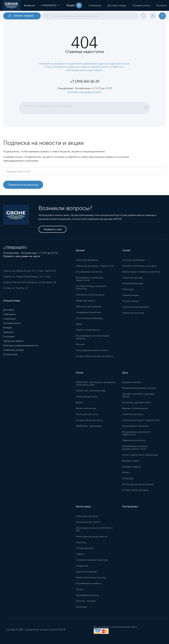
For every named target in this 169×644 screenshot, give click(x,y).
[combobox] (90, 16)
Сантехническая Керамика (89, 318)
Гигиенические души (133, 283)
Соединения (82, 566)
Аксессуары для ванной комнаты (92, 350)
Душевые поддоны (131, 467)
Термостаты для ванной (88, 330)
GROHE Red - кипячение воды (91, 391)
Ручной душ (128, 478)
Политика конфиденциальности (21, 345)
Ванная (80, 250)
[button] (48, 5)
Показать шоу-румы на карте (84, 92)
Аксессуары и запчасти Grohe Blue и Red (94, 529)
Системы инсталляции (133, 260)
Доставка (9, 310)
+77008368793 (15, 248)
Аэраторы (81, 542)
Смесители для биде (133, 278)
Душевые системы (132, 382)
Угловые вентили (84, 548)
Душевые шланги (131, 461)
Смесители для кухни (87, 397)
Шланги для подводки (87, 572)
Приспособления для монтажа (91, 578)
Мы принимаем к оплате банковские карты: (116, 627)
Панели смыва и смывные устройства (141, 272)
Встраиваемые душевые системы (139, 388)
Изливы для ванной (85, 301)
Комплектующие (130, 295)
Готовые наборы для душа (135, 490)
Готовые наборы (130, 301)
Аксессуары (128, 289)
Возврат (8, 328)
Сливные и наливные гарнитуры (92, 560)
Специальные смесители (88, 312)
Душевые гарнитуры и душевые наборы (138, 395)
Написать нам (53, 229)
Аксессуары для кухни (87, 414)
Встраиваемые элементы (89, 583)
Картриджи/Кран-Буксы (87, 595)
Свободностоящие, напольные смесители (91, 287)
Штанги (126, 472)
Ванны (79, 324)
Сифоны (80, 554)
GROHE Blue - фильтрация (89, 426)
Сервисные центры (14, 350)
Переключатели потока (134, 440)
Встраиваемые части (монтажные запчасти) (93, 337)
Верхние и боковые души (135, 408)
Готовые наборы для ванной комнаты (94, 356)
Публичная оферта (13, 341)
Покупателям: (12, 301)
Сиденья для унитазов (133, 313)
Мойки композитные (86, 408)
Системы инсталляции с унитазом (139, 266)
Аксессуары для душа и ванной (138, 484)
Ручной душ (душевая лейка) (136, 402)
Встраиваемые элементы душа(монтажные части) (135, 448)
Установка (9, 336)
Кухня (79, 373)
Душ (125, 373)
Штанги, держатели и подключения (140, 455)
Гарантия (8, 332)
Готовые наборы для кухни (89, 420)
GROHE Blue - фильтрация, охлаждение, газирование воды (96, 384)
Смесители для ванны (87, 260)
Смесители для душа (133, 414)
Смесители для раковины (89, 306)
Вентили (80, 344)
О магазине (9, 319)
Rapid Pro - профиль (86, 601)
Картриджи (81, 607)
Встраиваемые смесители (89, 272)
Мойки (79, 402)
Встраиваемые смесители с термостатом (90, 279)
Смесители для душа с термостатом (141, 420)
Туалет (127, 250)
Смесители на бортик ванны (90, 295)
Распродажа (10, 354)
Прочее (80, 589)
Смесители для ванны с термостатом (95, 266)
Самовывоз (9, 314)
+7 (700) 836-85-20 (85, 81)
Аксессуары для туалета (88, 522)
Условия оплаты (12, 323)
